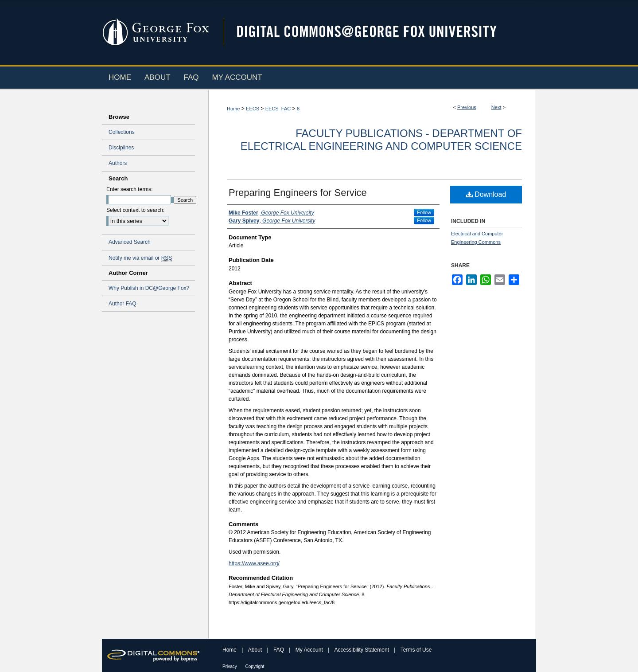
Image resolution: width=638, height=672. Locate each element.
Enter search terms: (130, 189)
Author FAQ (123, 304)
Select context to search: (135, 210)
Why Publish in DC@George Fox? (149, 288)
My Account (310, 650)
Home (233, 109)
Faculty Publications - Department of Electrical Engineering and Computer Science (381, 140)
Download (486, 194)
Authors (118, 163)
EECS (253, 109)
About (256, 650)
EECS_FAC (278, 109)
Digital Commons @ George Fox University (374, 32)
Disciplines (121, 148)
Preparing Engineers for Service (298, 193)
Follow (424, 212)
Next (496, 107)
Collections (122, 132)
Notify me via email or (140, 258)
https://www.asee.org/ (254, 563)
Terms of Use (416, 650)
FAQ (279, 650)
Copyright (255, 666)
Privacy (230, 666)
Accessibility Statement (363, 650)
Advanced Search (130, 242)
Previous (467, 107)
